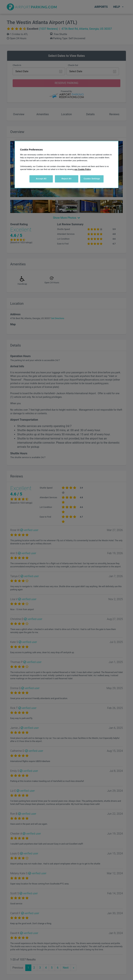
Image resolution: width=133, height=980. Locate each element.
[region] (66, 164)
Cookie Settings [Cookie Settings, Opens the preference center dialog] (92, 179)
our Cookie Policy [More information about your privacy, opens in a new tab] (83, 169)
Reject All (66, 179)
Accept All (41, 179)
